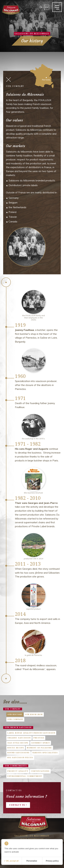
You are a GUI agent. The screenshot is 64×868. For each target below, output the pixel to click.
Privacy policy (52, 861)
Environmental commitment (25, 776)
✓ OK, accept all (11, 861)
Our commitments (16, 766)
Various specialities (45, 753)
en (47, 7)
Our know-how (34, 714)
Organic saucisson (19, 738)
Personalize (32, 861)
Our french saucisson (18, 727)
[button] (57, 7)
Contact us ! (18, 805)
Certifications (40, 771)
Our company (13, 709)
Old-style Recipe (18, 743)
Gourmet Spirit (41, 743)
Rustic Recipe (16, 748)
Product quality (18, 771)
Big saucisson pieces (20, 758)
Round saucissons (18, 753)
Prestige (39, 738)
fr (41, 7)
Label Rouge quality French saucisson (31, 733)
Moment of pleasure (39, 748)
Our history (15, 714)
